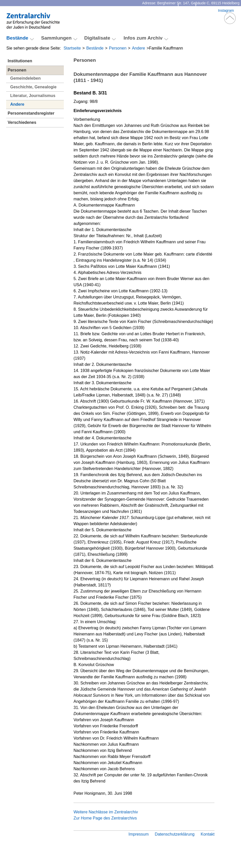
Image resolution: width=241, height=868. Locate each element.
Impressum (138, 834)
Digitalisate (97, 38)
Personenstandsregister (31, 113)
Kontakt (187, 10)
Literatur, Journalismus (33, 96)
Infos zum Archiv (143, 38)
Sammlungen (56, 38)
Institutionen (20, 61)
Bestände (95, 48)
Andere (139, 48)
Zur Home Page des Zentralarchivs (105, 818)
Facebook (207, 10)
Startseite (72, 48)
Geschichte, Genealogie (33, 87)
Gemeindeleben (25, 78)
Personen (118, 48)
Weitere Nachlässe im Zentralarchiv (106, 812)
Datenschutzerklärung (175, 834)
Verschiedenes (22, 122)
